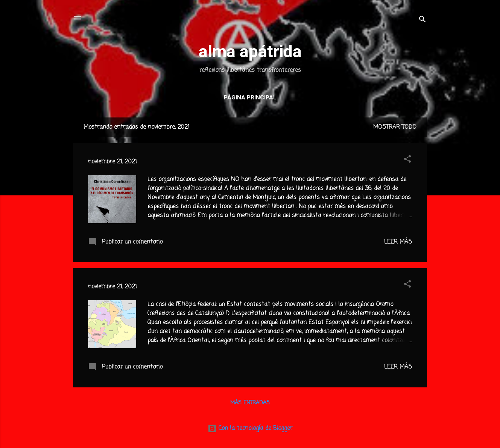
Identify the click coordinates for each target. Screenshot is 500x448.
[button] (407, 160)
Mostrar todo (395, 127)
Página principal (250, 98)
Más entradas (250, 403)
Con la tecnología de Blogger (250, 428)
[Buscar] (422, 21)
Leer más (398, 242)
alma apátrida (250, 51)
